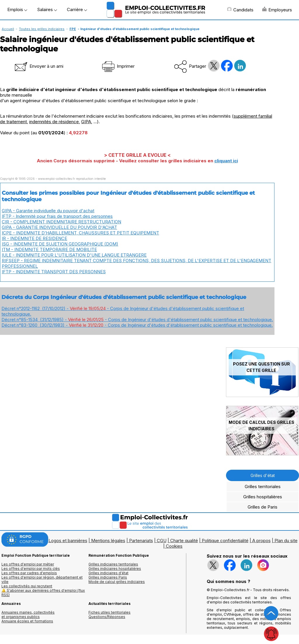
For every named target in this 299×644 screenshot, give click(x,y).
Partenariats (141, 541)
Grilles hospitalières (263, 497)
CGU (162, 541)
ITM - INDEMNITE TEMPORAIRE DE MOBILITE (49, 249)
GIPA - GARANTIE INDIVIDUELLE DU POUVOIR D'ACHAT (59, 227)
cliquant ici (226, 161)
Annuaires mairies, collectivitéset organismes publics (28, 615)
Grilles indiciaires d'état (108, 573)
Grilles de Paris (263, 507)
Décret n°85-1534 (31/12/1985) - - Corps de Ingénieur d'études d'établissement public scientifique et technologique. (137, 320)
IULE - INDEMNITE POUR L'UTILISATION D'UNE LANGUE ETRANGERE (74, 255)
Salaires (47, 9)
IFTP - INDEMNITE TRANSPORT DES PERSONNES (54, 272)
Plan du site (286, 541)
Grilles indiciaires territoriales (113, 564)
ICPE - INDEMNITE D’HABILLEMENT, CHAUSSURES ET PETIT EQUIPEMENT (80, 233)
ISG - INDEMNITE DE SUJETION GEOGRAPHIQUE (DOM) (60, 244)
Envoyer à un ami (39, 66)
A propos (261, 541)
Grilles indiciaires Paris (108, 577)
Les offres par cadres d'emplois (29, 573)
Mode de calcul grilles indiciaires (117, 582)
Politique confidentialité (225, 541)
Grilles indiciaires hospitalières (115, 569)
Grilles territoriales (263, 487)
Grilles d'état (263, 475)
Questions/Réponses (107, 617)
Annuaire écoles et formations (27, 621)
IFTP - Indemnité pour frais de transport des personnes (57, 216)
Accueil (8, 29)
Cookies (174, 546)
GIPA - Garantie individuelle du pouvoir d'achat (48, 211)
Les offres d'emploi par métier (28, 564)
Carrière (77, 9)
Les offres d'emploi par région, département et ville (42, 579)
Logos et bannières (68, 541)
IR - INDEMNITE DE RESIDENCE (34, 238)
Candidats (240, 10)
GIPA (86, 122)
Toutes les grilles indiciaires (42, 29)
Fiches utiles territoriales (109, 612)
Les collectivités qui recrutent (27, 586)
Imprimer (118, 66)
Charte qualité (184, 541)
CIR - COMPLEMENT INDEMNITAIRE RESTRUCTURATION (61, 222)
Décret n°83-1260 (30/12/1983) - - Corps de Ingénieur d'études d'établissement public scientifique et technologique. (137, 325)
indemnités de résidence (54, 122)
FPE (73, 29)
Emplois (17, 9)
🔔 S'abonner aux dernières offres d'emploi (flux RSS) (43, 593)
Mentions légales (108, 541)
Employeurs (277, 10)
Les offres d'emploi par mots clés (31, 569)
